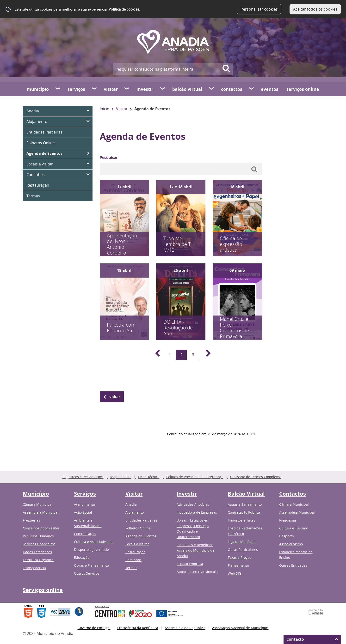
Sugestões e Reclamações (83, 477)
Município (38, 89)
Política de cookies (124, 9)
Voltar (115, 397)
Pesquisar (109, 158)
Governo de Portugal (94, 628)
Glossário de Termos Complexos (256, 477)
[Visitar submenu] (127, 89)
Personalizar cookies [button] (259, 9)
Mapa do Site (121, 477)
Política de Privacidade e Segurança (195, 477)
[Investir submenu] (163, 89)
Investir (145, 89)
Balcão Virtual (187, 89)
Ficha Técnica (149, 477)
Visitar (111, 89)
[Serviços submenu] (94, 89)
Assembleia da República (185, 628)
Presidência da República (138, 628)
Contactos (232, 89)
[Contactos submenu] (252, 89)
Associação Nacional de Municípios (240, 628)
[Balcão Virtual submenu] (212, 89)
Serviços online (303, 89)
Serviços (76, 89)
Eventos (270, 89)
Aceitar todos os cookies (315, 9)
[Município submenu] (58, 89)
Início (105, 109)
